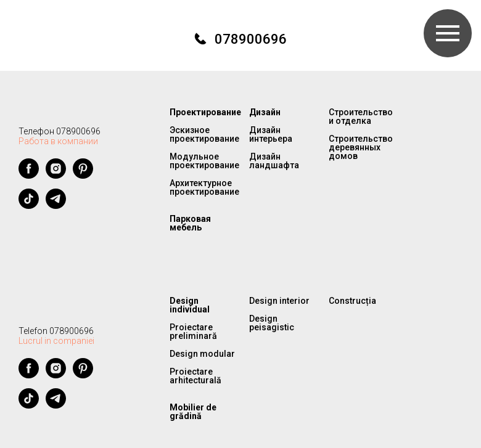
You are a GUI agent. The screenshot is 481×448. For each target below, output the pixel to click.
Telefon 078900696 (56, 331)
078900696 (251, 39)
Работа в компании (58, 141)
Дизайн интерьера (271, 134)
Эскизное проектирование (204, 134)
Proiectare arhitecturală (195, 376)
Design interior (279, 301)
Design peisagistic (272, 323)
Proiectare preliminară (193, 332)
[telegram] (56, 206)
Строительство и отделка (361, 116)
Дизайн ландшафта (274, 161)
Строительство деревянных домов (361, 147)
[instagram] (56, 175)
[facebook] (29, 175)
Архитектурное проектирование (204, 187)
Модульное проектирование (204, 161)
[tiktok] (29, 206)
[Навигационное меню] (448, 33)
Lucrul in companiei (56, 341)
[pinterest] (83, 175)
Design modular (202, 354)
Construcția (352, 301)
